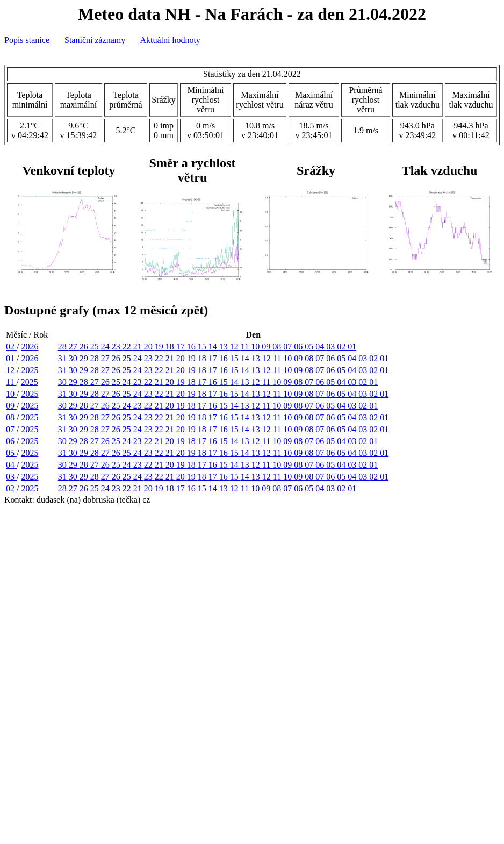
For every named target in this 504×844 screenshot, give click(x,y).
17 (182, 346)
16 (192, 346)
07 (289, 346)
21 (139, 346)
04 (321, 346)
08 (278, 346)
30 (74, 358)
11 (246, 346)
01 (352, 346)
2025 (30, 370)
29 (85, 358)
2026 (30, 346)
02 (11, 346)
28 (63, 346)
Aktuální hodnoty (170, 40)
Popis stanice (27, 40)
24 (106, 346)
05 (310, 346)
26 (85, 346)
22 (128, 346)
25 (96, 346)
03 (332, 346)
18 (171, 346)
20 (149, 346)
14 (214, 346)
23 (117, 346)
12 (235, 346)
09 (267, 346)
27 (74, 346)
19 (160, 346)
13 (225, 346)
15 (203, 346)
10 (256, 346)
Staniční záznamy (95, 40)
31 (63, 358)
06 (299, 346)
